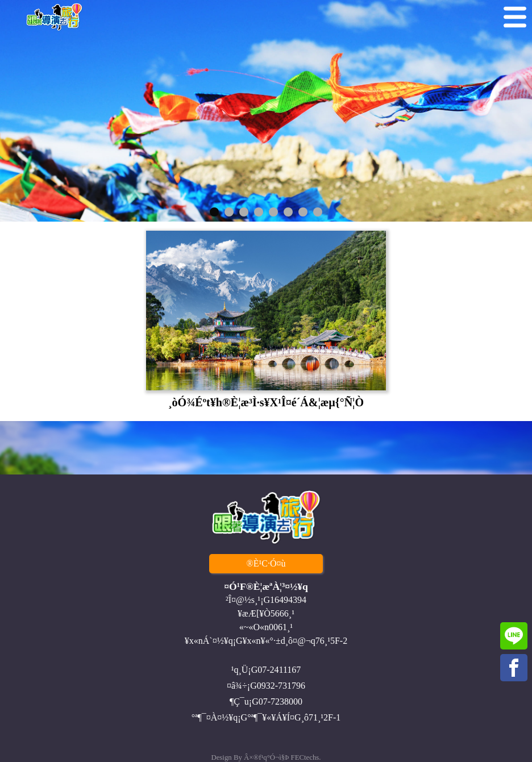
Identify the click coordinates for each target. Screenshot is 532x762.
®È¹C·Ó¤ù (266, 563)
